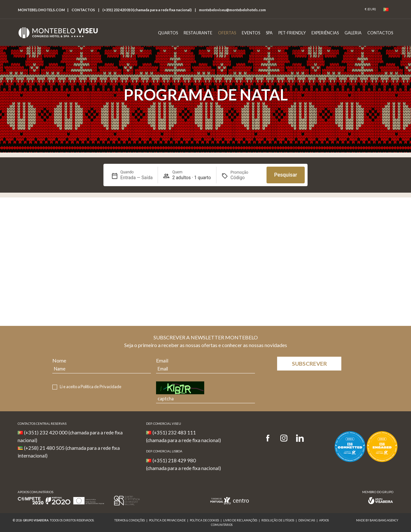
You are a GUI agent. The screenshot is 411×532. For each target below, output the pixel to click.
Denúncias (307, 520)
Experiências (325, 33)
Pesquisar (286, 175)
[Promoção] (246, 178)
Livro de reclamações (240, 520)
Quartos (168, 33)
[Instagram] (284, 438)
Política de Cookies (204, 520)
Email (162, 360)
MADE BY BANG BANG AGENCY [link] (377, 520)
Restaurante (198, 33)
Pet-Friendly (292, 33)
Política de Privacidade (101, 387)
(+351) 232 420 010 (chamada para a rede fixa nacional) (147, 10)
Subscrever (309, 364)
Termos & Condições (130, 520)
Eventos (251, 33)
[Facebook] (270, 438)
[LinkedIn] (300, 438)
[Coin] (370, 9)
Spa (269, 33)
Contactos (83, 10)
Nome (59, 360)
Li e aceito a (91, 387)
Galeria (353, 33)
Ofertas (227, 33)
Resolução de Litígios (278, 520)
